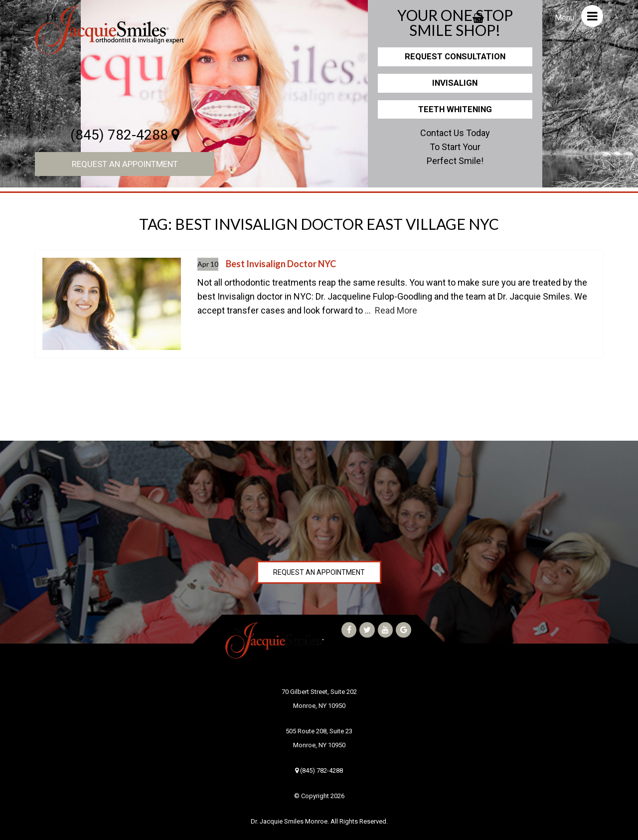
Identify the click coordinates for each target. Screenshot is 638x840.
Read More (396, 310)
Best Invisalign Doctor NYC (281, 264)
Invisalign (455, 83)
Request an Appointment (125, 164)
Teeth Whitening (455, 109)
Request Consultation (455, 56)
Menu (579, 16)
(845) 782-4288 (125, 135)
